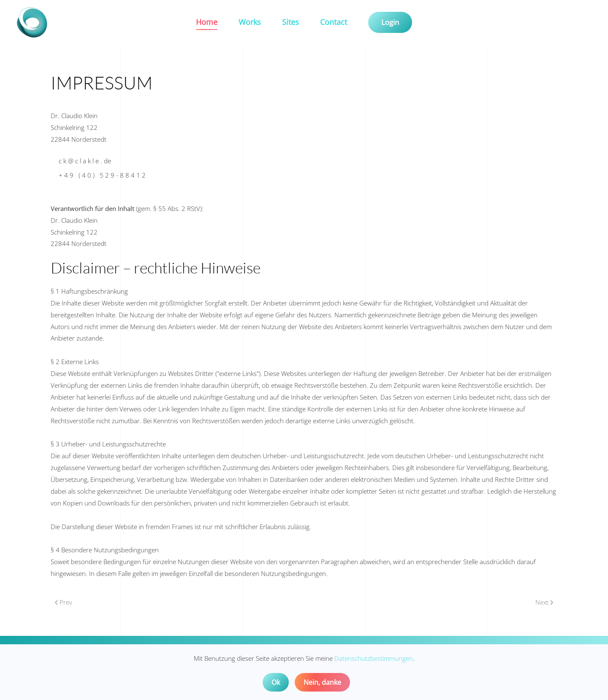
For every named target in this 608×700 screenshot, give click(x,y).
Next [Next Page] (544, 602)
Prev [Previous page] (64, 602)
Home (207, 22)
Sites (290, 22)
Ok (276, 682)
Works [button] (250, 22)
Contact (334, 22)
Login (390, 22)
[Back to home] (33, 22)
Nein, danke (322, 682)
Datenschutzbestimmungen (374, 658)
